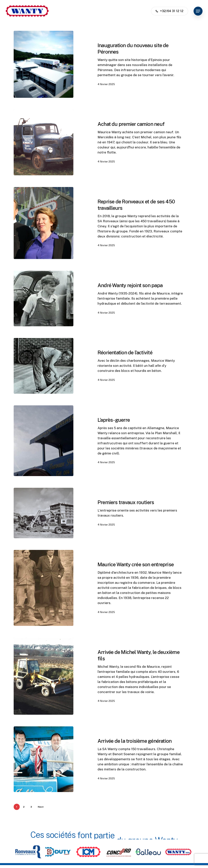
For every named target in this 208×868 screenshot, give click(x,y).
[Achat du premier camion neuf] (44, 142)
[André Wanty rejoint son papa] (44, 303)
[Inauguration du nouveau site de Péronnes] (44, 64)
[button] (198, 11)
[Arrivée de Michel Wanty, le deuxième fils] (44, 680)
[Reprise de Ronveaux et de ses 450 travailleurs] (44, 227)
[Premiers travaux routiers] (44, 517)
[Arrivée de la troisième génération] (44, 763)
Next (41, 807)
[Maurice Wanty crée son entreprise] (44, 592)
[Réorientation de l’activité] (44, 370)
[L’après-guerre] (44, 445)
